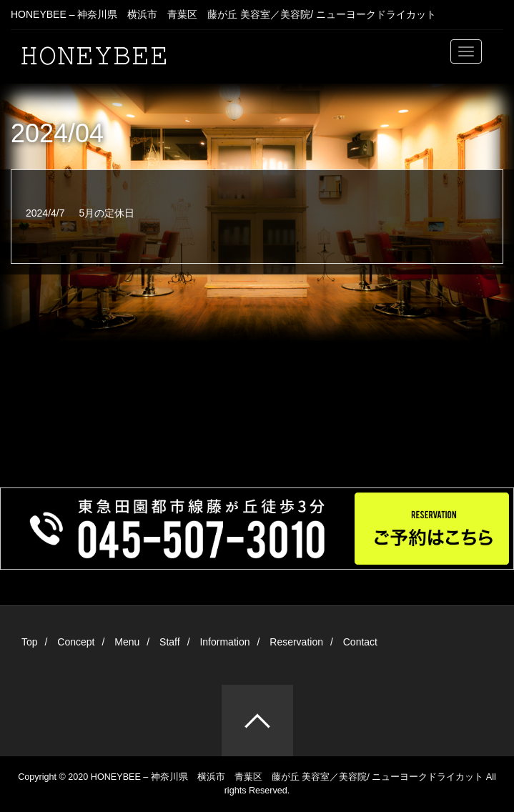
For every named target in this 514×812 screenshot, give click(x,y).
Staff (170, 642)
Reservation (296, 642)
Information (224, 642)
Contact (360, 642)
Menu (127, 642)
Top (30, 642)
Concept (76, 642)
